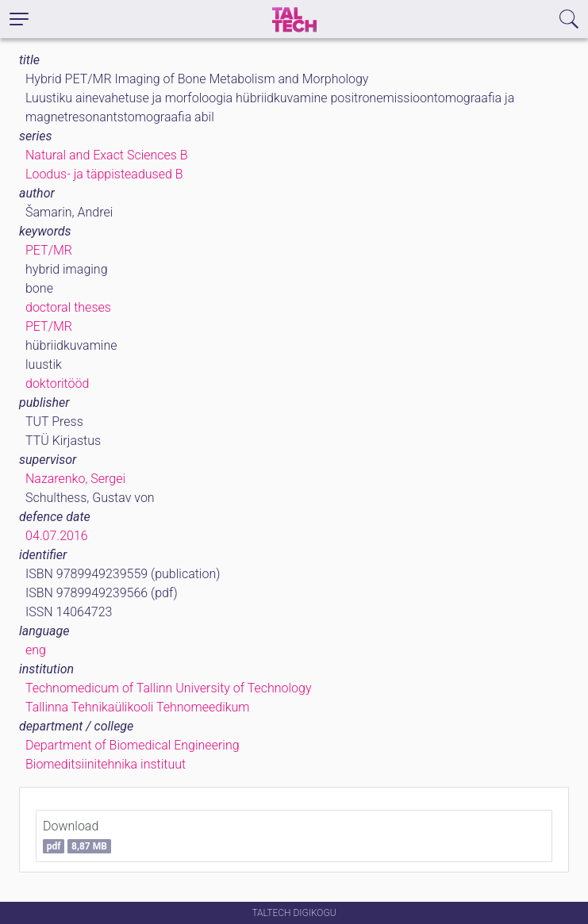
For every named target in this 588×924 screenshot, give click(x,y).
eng (36, 650)
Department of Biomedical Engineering (133, 745)
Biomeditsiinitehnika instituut (106, 764)
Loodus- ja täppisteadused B (104, 174)
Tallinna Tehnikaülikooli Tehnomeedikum (138, 707)
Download (77, 836)
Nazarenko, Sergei (75, 479)
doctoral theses (68, 307)
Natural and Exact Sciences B (107, 155)
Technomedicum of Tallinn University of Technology (169, 688)
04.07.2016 (57, 536)
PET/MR (49, 250)
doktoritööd (57, 383)
